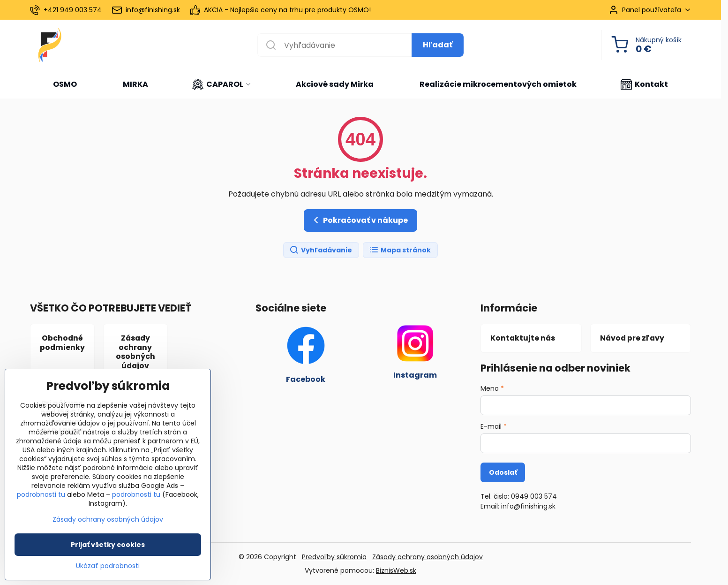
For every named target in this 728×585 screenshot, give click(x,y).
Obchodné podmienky (62, 343)
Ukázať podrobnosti (108, 566)
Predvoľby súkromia (334, 557)
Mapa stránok (400, 250)
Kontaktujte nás (523, 338)
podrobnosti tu (41, 495)
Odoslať (503, 472)
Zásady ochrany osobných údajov (135, 352)
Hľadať (438, 45)
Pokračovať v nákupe (359, 220)
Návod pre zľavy (632, 338)
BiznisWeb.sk (396, 570)
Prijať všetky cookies (108, 545)
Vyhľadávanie (321, 250)
